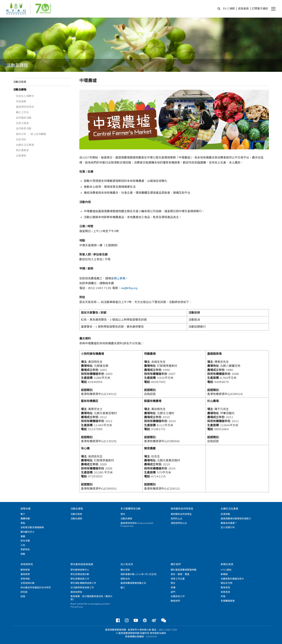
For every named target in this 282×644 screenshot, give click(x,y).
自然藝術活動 (24, 118)
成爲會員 (243, 9)
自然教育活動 (24, 129)
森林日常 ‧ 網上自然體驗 (31, 134)
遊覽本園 (26, 509)
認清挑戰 (225, 514)
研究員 (24, 592)
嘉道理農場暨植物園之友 (133, 583)
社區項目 (21, 140)
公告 (23, 545)
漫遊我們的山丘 (179, 523)
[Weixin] (164, 620)
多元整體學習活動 (131, 509)
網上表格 (120, 278)
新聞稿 (224, 574)
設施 (23, 596)
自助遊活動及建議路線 (32, 527)
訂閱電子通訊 (260, 9)
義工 (123, 588)
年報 (223, 596)
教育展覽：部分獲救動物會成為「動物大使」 (92, 598)
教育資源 (225, 588)
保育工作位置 (178, 579)
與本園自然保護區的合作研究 (36, 588)
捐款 (232, 9)
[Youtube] (136, 620)
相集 (23, 554)
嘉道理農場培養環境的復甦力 (236, 519)
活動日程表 (20, 82)
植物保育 (25, 574)
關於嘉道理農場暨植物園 (184, 570)
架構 (173, 588)
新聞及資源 (227, 564)
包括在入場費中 (25, 96)
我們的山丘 (177, 519)
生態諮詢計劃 (28, 583)
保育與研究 (27, 564)
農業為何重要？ (229, 523)
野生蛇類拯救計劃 (80, 574)
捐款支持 (125, 579)
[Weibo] (154, 620)
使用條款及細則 (158, 633)
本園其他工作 (178, 596)
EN (225, 9)
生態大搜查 (22, 123)
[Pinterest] (145, 620)
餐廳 (23, 536)
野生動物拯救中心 (80, 570)
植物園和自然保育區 (182, 509)
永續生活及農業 (25, 145)
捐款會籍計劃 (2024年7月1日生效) (139, 574)
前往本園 (25, 541)
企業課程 (21, 156)
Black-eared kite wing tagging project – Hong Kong (91, 605)
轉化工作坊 (22, 112)
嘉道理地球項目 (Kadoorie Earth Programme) (137, 525)
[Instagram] (127, 620)
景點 (23, 523)
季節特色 (25, 550)
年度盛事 (21, 101)
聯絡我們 (175, 601)
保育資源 (225, 592)
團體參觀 (25, 519)
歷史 (173, 583)
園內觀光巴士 (28, 532)
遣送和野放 (76, 592)
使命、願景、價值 (180, 574)
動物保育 (25, 570)
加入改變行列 (228, 527)
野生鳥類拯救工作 (80, 579)
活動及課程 (20, 90)
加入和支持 (127, 564)
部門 (173, 592)
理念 (123, 514)
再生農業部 (22, 150)
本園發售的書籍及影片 (232, 579)
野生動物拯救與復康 (82, 564)
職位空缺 (125, 570)
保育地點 (25, 579)
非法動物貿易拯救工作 (82, 588)
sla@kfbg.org (129, 288)
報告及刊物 (227, 583)
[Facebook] (118, 620)
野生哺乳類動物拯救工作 (83, 583)
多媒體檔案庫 (228, 601)
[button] (273, 9)
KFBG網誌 (226, 570)
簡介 (23, 514)
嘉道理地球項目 (25, 107)
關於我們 (176, 564)
